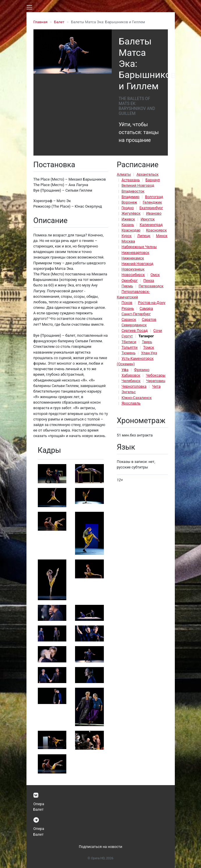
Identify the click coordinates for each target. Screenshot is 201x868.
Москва (128, 241)
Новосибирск (133, 275)
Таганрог (146, 336)
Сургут (127, 336)
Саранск (129, 319)
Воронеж (129, 202)
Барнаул (153, 180)
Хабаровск (131, 375)
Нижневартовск (136, 253)
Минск (162, 236)
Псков (127, 303)
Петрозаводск (151, 286)
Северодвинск (134, 325)
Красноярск (156, 230)
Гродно (128, 208)
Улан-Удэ (149, 353)
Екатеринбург (151, 208)
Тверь (147, 342)
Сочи (158, 330)
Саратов (149, 319)
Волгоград (154, 197)
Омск (155, 275)
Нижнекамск (133, 258)
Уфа (125, 370)
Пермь (127, 286)
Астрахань (131, 180)
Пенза (149, 280)
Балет (59, 22)
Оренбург (130, 280)
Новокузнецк (133, 269)
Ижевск (128, 219)
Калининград (151, 225)
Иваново (154, 213)
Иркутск (148, 219)
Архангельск (147, 174)
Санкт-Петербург (136, 314)
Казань (128, 225)
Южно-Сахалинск (137, 398)
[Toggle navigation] (29, 7)
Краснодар (131, 230)
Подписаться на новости (100, 847)
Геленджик (152, 202)
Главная (41, 22)
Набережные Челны (139, 247)
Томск (148, 347)
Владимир (131, 197)
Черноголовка (134, 386)
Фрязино (142, 370)
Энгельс (129, 392)
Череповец (156, 381)
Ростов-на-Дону (152, 303)
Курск (127, 236)
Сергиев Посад (135, 330)
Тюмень (129, 353)
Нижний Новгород (138, 264)
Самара (146, 308)
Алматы (124, 174)
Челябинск (131, 381)
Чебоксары (156, 375)
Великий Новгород (138, 185)
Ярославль (131, 403)
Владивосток (133, 191)
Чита (156, 386)
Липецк (144, 236)
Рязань (128, 308)
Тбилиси (129, 342)
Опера (39, 804)
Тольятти (130, 347)
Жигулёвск (131, 213)
